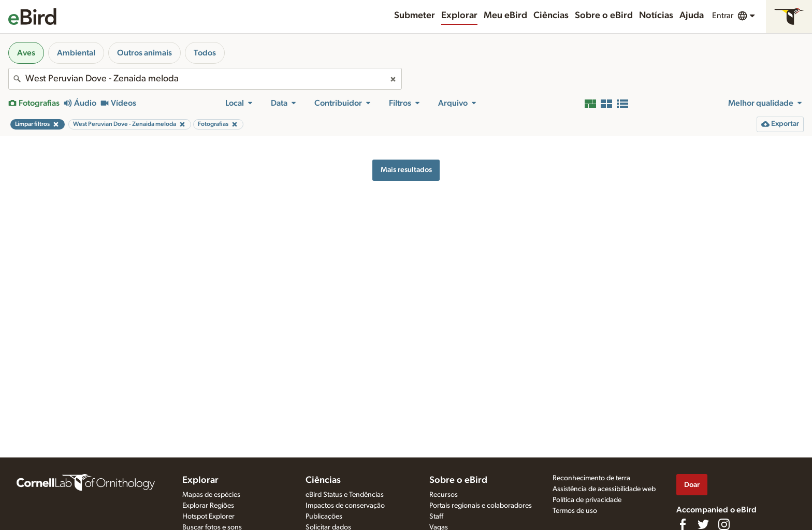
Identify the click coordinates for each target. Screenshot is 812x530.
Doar (692, 485)
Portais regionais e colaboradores (481, 506)
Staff (436, 517)
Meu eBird (505, 16)
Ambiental (76, 53)
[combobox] (205, 79)
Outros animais (144, 53)
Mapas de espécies (211, 495)
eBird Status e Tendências (345, 495)
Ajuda (692, 16)
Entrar (723, 16)
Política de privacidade (587, 500)
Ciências (551, 16)
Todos (205, 53)
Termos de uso (575, 511)
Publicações (324, 517)
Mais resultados (406, 170)
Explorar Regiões (208, 506)
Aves (26, 53)
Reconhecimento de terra (591, 478)
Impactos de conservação (345, 506)
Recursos (444, 495)
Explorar (459, 16)
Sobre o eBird (604, 16)
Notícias (656, 16)
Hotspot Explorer (208, 517)
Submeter (415, 16)
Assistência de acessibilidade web (604, 489)
